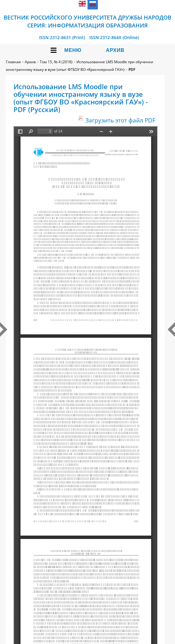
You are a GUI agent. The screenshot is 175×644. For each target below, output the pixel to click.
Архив (115, 50)
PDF (132, 69)
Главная (13, 62)
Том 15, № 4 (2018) (56, 62)
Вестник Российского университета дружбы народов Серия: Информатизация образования (87, 21)
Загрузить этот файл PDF (120, 120)
